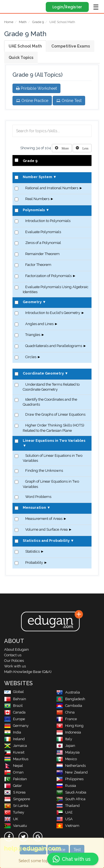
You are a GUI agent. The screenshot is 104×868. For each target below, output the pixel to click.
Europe (15, 719)
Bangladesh (71, 699)
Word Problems (38, 497)
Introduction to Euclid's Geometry (53, 313)
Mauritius (16, 759)
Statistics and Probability (46, 541)
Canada (15, 712)
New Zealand (72, 772)
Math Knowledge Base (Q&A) (28, 672)
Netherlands (71, 766)
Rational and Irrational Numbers (52, 188)
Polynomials (34, 210)
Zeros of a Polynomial (43, 243)
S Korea (15, 792)
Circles (31, 357)
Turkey (14, 812)
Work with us (15, 666)
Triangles (33, 335)
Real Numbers (37, 199)
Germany (16, 726)
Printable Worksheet (36, 88)
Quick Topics (21, 58)
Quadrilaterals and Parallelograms (54, 346)
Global (14, 692)
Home (9, 22)
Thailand (68, 806)
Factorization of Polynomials (48, 276)
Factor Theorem (38, 265)
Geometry (32, 302)
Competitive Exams (71, 46)
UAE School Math (25, 46)
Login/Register (67, 7)
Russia (66, 786)
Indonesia (69, 732)
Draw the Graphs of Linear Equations (55, 414)
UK (11, 819)
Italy (64, 739)
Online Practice (32, 101)
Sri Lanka (16, 806)
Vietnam (68, 826)
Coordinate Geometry (43, 373)
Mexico (67, 759)
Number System (37, 177)
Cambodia (69, 706)
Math (23, 22)
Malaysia (68, 752)
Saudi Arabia (71, 792)
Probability (34, 563)
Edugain (9, 6)
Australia (68, 692)
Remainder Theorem (42, 254)
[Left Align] (62, 148)
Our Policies (14, 661)
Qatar (13, 786)
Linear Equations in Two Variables (54, 441)
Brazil (13, 706)
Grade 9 (38, 22)
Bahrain (15, 699)
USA (64, 819)
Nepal (14, 766)
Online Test (69, 101)
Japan (66, 746)
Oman (14, 772)
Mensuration (34, 507)
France (67, 719)
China (65, 712)
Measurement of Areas (44, 519)
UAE (64, 812)
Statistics (32, 551)
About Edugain (17, 649)
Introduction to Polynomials (48, 221)
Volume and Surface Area (46, 529)
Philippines (70, 779)
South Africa (71, 799)
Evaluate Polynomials (43, 232)
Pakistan (16, 779)
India (13, 732)
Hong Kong (70, 726)
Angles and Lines (39, 324)
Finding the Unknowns (44, 471)
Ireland (14, 739)
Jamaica (16, 746)
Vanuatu (16, 826)
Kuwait (14, 752)
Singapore (17, 799)
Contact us (13, 655)
